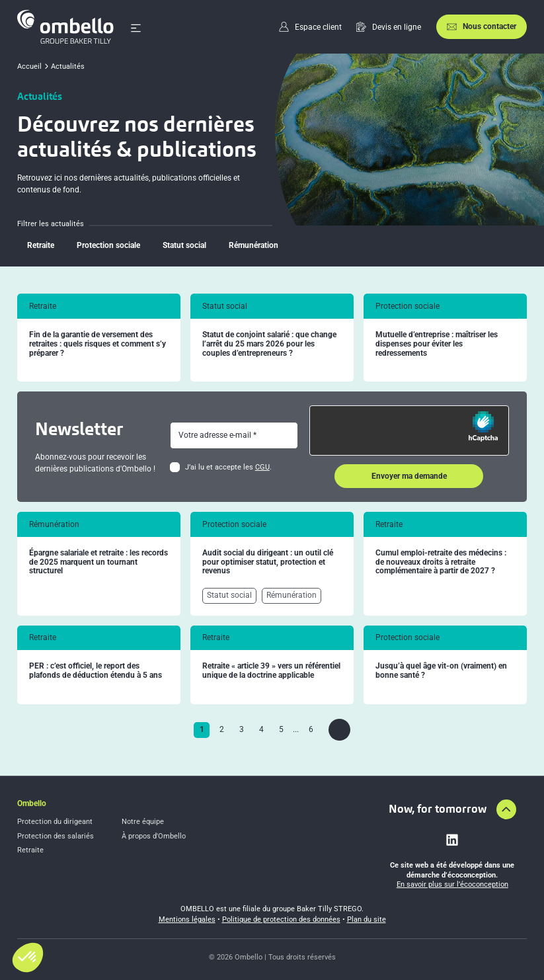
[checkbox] (175, 467)
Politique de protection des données (281, 919)
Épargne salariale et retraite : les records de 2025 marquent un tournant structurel (98, 562)
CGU (262, 467)
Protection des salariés (56, 836)
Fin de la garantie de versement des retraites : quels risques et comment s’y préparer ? (97, 344)
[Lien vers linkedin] (452, 840)
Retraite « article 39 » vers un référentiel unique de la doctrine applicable (271, 671)
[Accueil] (65, 27)
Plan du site (367, 919)
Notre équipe (143, 822)
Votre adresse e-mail (215, 435)
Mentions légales (187, 919)
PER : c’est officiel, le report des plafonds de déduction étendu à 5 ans (96, 671)
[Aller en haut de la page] (506, 809)
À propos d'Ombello (154, 836)
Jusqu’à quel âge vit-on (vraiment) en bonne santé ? (441, 671)
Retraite (30, 850)
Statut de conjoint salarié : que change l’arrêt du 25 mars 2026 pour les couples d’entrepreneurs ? (269, 344)
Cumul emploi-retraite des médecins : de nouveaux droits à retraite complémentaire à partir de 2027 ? (441, 562)
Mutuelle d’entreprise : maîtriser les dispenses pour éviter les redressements (437, 344)
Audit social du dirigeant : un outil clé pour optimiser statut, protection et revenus (268, 562)
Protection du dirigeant (55, 822)
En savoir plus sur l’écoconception (452, 884)
